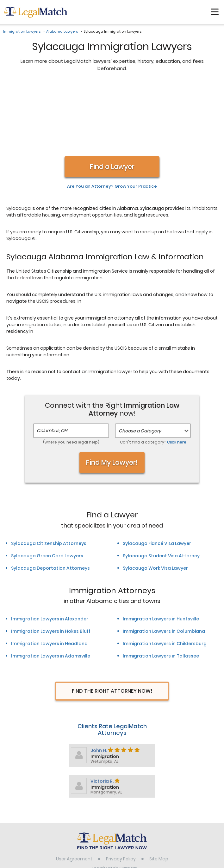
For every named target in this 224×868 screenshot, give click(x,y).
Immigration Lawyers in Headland (49, 577)
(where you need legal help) (71, 375)
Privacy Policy (121, 792)
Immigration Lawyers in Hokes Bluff (51, 564)
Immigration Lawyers (22, 31)
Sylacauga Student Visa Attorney (161, 489)
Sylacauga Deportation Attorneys (50, 501)
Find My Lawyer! (112, 395)
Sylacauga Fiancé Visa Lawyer (157, 476)
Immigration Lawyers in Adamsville (51, 589)
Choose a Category (140, 364)
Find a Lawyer (112, 100)
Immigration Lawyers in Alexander (50, 552)
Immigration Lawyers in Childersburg (165, 577)
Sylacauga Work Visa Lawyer (155, 501)
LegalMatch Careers (115, 801)
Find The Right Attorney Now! (112, 624)
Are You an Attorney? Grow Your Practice (112, 120)
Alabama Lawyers (62, 31)
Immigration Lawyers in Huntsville (161, 552)
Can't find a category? (153, 375)
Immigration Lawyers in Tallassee (161, 589)
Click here (177, 375)
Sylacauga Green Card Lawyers (47, 489)
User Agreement (74, 792)
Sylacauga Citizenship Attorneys (49, 476)
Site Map (159, 792)
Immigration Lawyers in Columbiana (164, 564)
